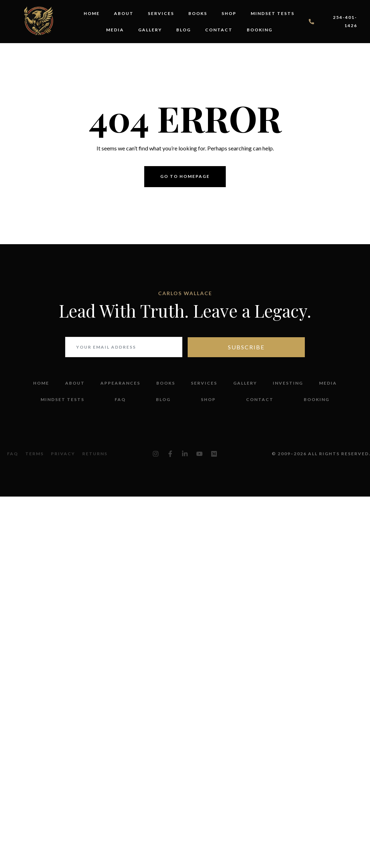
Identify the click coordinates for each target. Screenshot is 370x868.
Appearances (120, 383)
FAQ (120, 399)
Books (198, 13)
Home (92, 13)
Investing (288, 383)
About (124, 13)
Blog (184, 30)
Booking (260, 30)
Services (161, 13)
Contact (219, 30)
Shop (229, 13)
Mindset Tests (273, 13)
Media (115, 30)
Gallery (150, 30)
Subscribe (246, 347)
